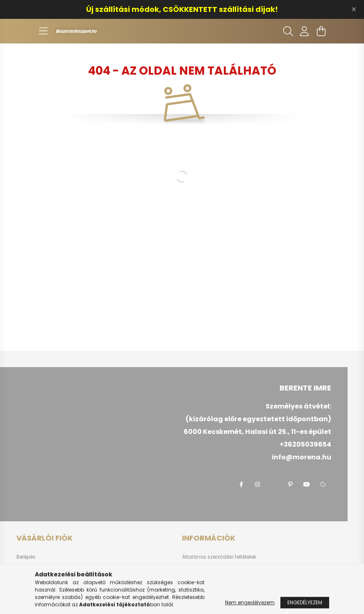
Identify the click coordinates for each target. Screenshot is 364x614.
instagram (257, 484)
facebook (241, 484)
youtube (307, 484)
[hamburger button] (43, 31)
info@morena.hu (301, 457)
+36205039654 (305, 444)
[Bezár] (354, 9)
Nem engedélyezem (250, 606)
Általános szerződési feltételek (219, 557)
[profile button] (305, 31)
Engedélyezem (305, 606)
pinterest (290, 484)
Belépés (26, 557)
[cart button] (321, 31)
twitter (274, 484)
